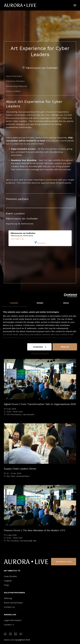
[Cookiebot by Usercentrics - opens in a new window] (66, 295)
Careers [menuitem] (9, 625)
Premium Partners (15, 81)
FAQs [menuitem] (6, 585)
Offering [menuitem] (8, 598)
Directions (40, 243)
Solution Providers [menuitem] (14, 593)
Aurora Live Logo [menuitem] (26, 562)
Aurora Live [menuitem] (10, 615)
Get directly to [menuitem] (12, 571)
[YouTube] (21, 634)
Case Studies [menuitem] (10, 576)
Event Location (13, 91)
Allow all (65, 347)
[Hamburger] (75, 5)
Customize (40, 347)
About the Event (14, 76)
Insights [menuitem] (8, 581)
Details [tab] (40, 303)
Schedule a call (64, 562)
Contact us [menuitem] (9, 607)
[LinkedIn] (16, 634)
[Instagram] (10, 634)
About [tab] (66, 303)
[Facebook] (5, 634)
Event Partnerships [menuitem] (13, 603)
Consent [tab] (14, 303)
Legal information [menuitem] (13, 620)
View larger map (17, 239)
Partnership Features (16, 86)
